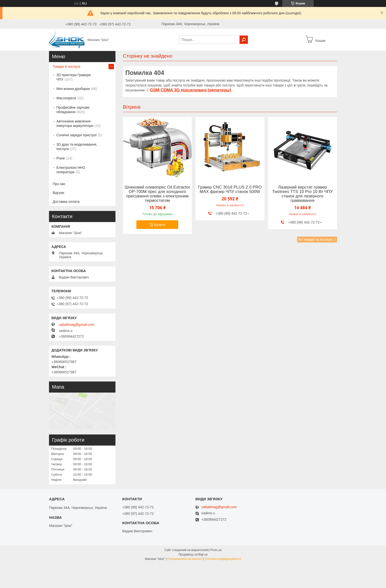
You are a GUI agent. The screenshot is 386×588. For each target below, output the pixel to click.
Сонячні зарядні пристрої (77, 135)
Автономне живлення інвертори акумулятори (75, 123)
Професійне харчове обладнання (73, 110)
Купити (160, 225)
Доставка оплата (66, 202)
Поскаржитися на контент (185, 559)
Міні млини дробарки (73, 89)
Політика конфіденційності (223, 559)
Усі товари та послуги (315, 240)
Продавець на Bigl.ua (193, 554)
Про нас (59, 184)
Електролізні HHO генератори (71, 170)
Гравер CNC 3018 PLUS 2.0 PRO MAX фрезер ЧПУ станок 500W (230, 190)
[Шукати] (244, 40)
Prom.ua (216, 550)
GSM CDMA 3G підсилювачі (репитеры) (191, 90)
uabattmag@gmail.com (77, 325)
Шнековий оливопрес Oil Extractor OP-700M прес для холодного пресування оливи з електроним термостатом (157, 194)
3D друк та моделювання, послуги (77, 147)
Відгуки (58, 193)
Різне (61, 158)
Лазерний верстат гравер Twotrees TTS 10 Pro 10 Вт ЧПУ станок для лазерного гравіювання (303, 194)
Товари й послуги (66, 67)
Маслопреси (66, 98)
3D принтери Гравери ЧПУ (73, 77)
